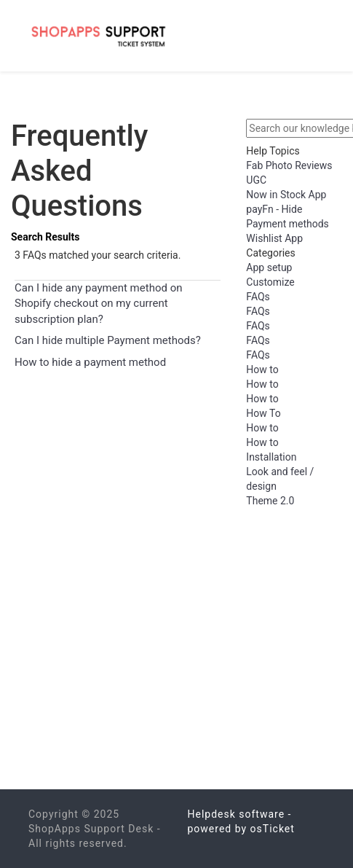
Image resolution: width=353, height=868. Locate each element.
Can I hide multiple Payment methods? (108, 340)
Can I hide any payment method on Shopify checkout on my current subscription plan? (98, 304)
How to (262, 370)
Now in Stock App (286, 195)
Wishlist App (274, 238)
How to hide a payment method (90, 362)
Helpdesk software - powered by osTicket (241, 821)
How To (263, 413)
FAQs (258, 297)
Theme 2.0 (270, 501)
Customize (270, 282)
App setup (269, 267)
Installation (271, 457)
